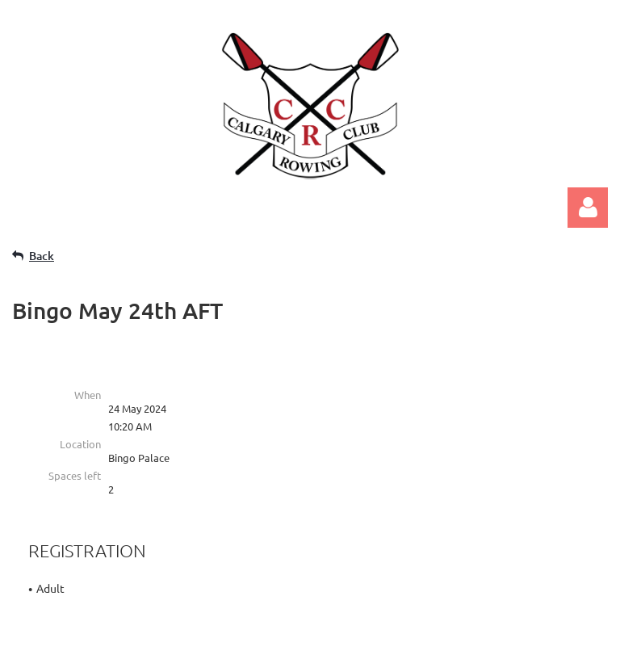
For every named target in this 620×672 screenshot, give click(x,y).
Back (42, 256)
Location (80, 444)
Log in (588, 208)
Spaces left (75, 475)
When (88, 395)
